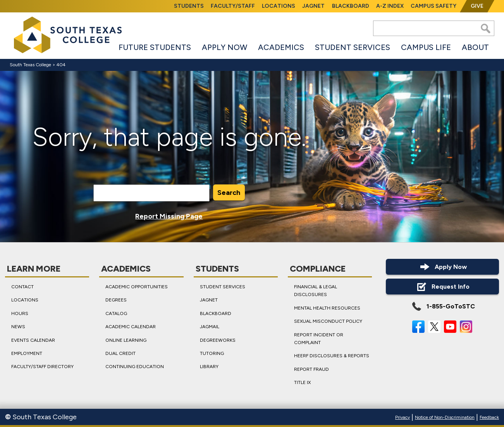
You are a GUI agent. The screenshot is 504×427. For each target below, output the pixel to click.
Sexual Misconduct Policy (328, 321)
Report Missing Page (169, 216)
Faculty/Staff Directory (42, 367)
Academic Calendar (131, 327)
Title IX (302, 382)
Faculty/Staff (233, 6)
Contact (22, 287)
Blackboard (351, 6)
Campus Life (426, 47)
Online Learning (126, 340)
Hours (20, 313)
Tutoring (212, 353)
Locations (279, 6)
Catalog (116, 313)
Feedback (489, 417)
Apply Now (224, 47)
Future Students (155, 47)
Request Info (442, 287)
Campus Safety (433, 6)
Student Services (353, 47)
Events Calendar (33, 340)
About (475, 47)
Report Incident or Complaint (319, 339)
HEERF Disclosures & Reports (332, 356)
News (18, 327)
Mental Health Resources (327, 308)
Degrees (116, 300)
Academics (281, 47)
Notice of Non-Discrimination (445, 417)
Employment (27, 353)
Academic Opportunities (137, 287)
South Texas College (30, 65)
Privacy (403, 417)
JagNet (313, 6)
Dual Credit (120, 353)
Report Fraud (311, 369)
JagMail (210, 327)
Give (477, 6)
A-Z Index (390, 6)
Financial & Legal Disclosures (316, 291)
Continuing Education (135, 367)
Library (209, 367)
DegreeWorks (218, 340)
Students (189, 6)
